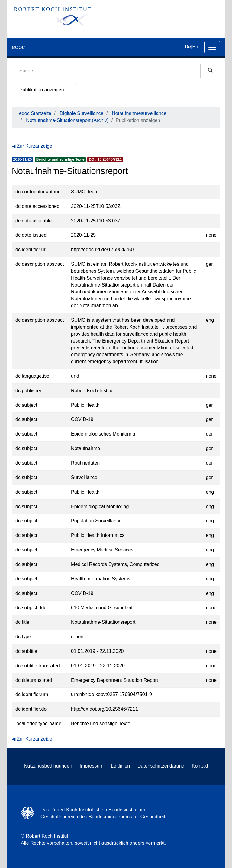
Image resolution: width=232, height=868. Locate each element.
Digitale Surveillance (82, 113)
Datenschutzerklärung (161, 766)
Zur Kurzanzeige (34, 146)
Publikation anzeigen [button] (44, 90)
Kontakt (200, 766)
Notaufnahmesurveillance (139, 113)
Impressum (92, 766)
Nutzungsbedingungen (48, 766)
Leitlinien (120, 766)
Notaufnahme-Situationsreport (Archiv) (67, 120)
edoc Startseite (35, 113)
